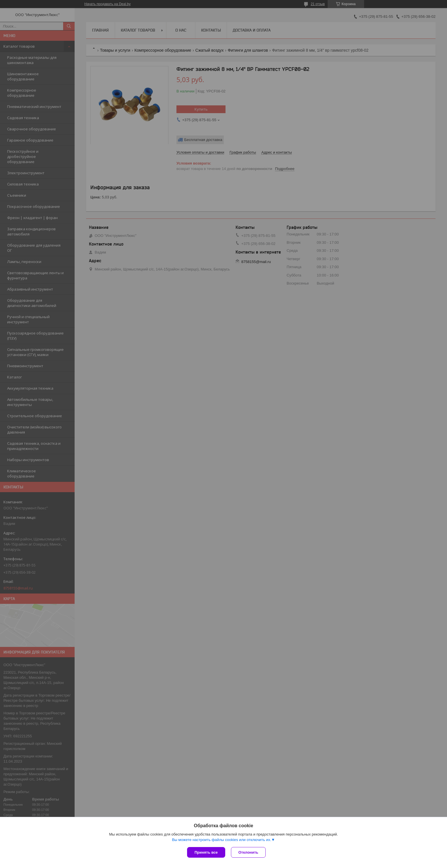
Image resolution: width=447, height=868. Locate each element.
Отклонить (248, 852)
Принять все (206, 852)
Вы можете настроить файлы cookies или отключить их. (221, 840)
